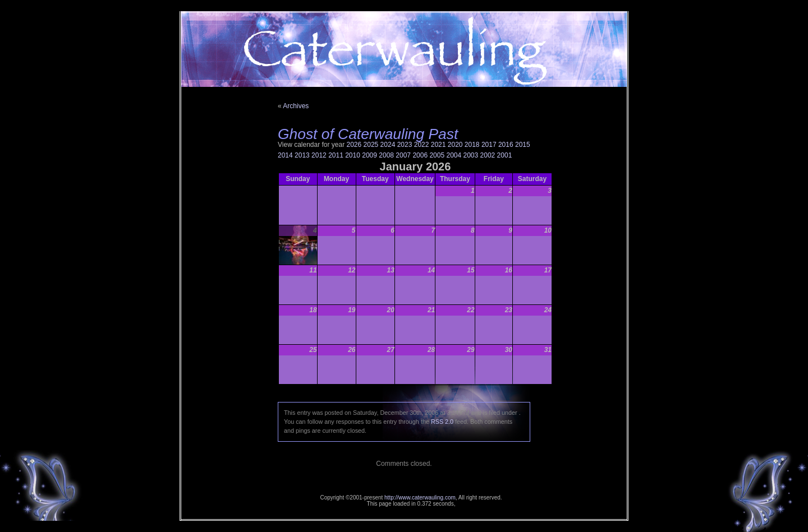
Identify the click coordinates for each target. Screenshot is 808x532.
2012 (319, 155)
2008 (386, 155)
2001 (505, 155)
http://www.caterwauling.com (420, 498)
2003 (471, 155)
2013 (302, 155)
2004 (454, 155)
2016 (506, 145)
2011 (336, 155)
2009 (369, 155)
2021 (439, 145)
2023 (405, 145)
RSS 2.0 (442, 422)
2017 (489, 145)
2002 (488, 155)
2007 (403, 155)
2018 (472, 145)
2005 (437, 155)
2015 (523, 145)
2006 (420, 155)
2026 (354, 145)
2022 (422, 145)
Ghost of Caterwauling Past (368, 134)
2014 (285, 155)
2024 (388, 145)
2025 (371, 145)
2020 (455, 145)
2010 (353, 155)
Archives (296, 106)
